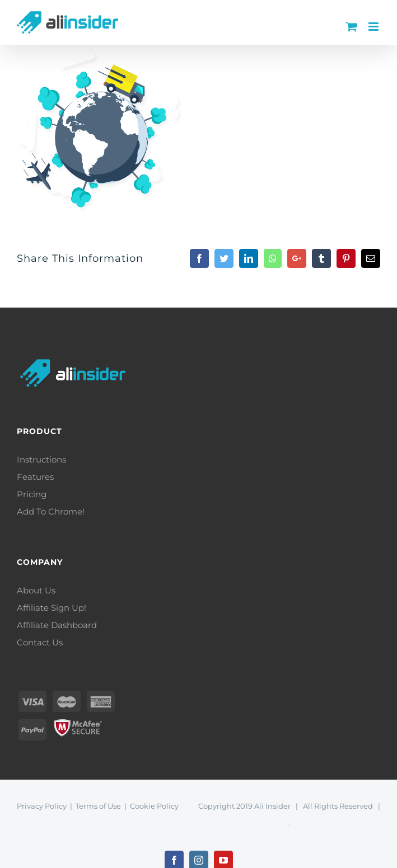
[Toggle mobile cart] (352, 27)
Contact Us (40, 642)
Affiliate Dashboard (57, 625)
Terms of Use (98, 806)
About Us (36, 590)
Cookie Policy (154, 806)
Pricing (32, 494)
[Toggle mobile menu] (374, 27)
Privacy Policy (42, 806)
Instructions (41, 459)
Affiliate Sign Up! (52, 608)
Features (35, 477)
